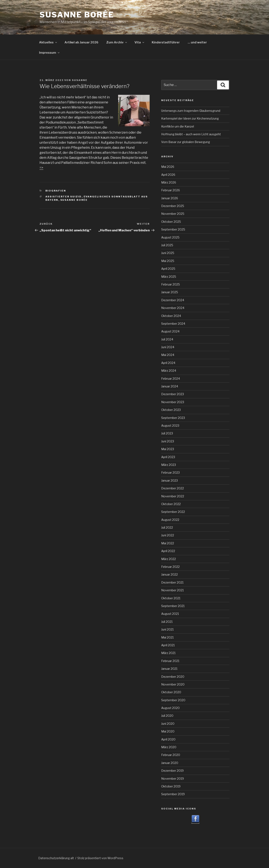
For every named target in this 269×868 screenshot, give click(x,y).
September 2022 (173, 512)
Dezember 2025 (173, 206)
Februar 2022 (170, 567)
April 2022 (168, 551)
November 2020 (173, 684)
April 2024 (168, 363)
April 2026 (168, 175)
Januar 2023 (169, 480)
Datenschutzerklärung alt (56, 858)
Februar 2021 (170, 661)
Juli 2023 (167, 433)
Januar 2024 (170, 386)
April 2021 (168, 645)
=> (41, 168)
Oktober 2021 (171, 598)
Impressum (50, 53)
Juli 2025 (167, 245)
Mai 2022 (168, 543)
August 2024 (170, 331)
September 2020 (173, 700)
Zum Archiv (117, 42)
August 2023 (170, 426)
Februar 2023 (170, 472)
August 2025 (170, 237)
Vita (140, 42)
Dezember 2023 (173, 394)
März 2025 (169, 277)
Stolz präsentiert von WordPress (100, 858)
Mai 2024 (168, 355)
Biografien (56, 191)
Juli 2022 (167, 527)
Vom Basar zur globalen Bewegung (186, 142)
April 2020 (168, 739)
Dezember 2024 (173, 300)
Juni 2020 (168, 724)
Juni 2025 (168, 253)
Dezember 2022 (173, 488)
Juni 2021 (167, 629)
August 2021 (170, 614)
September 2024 (173, 324)
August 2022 (170, 520)
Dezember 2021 (172, 582)
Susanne (80, 80)
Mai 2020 (168, 731)
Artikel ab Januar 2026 (81, 42)
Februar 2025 (171, 284)
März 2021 (168, 653)
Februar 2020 (171, 755)
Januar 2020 (170, 763)
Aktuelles (48, 42)
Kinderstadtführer (166, 42)
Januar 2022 (169, 574)
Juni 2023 (168, 441)
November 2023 (173, 402)
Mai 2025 (168, 261)
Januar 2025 (170, 292)
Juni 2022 (168, 535)
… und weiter (197, 42)
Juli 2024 (167, 339)
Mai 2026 (168, 167)
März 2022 (169, 559)
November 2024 (173, 308)
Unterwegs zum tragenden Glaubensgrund (191, 111)
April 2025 (168, 269)
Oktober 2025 (171, 222)
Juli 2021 (167, 622)
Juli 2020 (167, 716)
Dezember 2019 (172, 771)
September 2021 (173, 606)
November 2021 (172, 590)
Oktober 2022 (171, 504)
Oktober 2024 (171, 316)
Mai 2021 (167, 637)
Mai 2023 (168, 449)
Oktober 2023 (171, 410)
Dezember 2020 (173, 677)
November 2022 (173, 496)
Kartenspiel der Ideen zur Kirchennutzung (190, 118)
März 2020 (169, 747)
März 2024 (169, 371)
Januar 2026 (170, 198)
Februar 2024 (171, 379)
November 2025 (173, 214)
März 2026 (169, 182)
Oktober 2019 (171, 786)
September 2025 (173, 229)
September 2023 (173, 418)
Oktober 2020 (171, 692)
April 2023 (168, 457)
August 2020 (170, 708)
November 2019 (173, 779)
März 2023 (169, 465)
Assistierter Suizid (64, 197)
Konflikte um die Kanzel (178, 126)
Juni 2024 (168, 347)
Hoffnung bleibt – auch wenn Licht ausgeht (191, 134)
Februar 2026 (171, 190)
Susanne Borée (77, 15)
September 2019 (173, 794)
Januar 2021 (169, 669)
